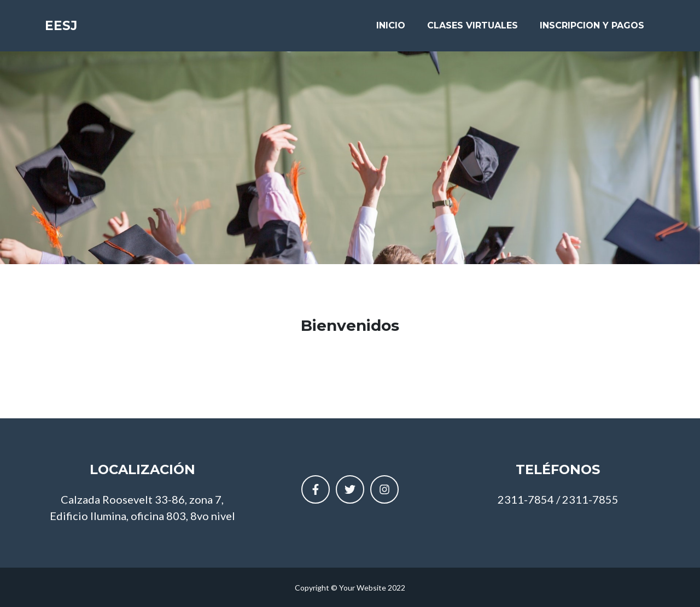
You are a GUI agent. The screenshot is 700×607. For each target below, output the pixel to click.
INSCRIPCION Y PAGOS (592, 28)
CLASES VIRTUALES (472, 28)
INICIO (391, 28)
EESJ (64, 28)
